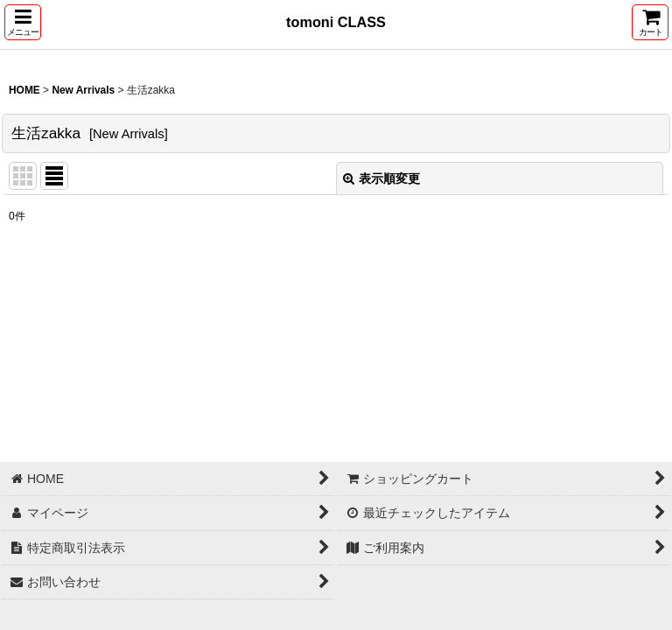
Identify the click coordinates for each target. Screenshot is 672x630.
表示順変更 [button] (381, 178)
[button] (23, 22)
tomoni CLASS (336, 22)
